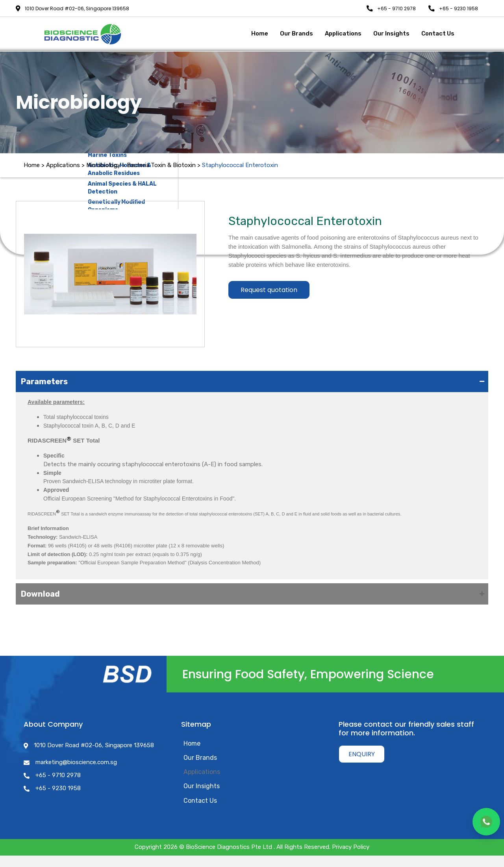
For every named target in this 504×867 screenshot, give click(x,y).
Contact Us (200, 812)
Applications (202, 784)
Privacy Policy (351, 858)
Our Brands (200, 769)
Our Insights (202, 798)
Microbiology (103, 165)
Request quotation (269, 286)
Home (32, 165)
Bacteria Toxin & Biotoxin (161, 165)
